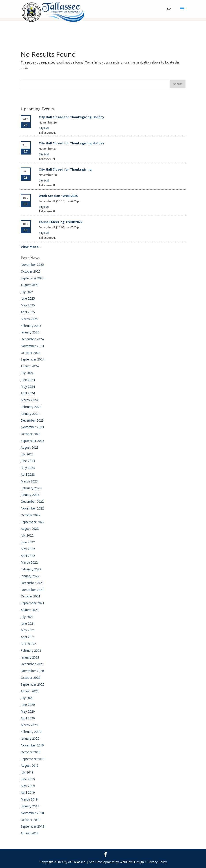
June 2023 (28, 461)
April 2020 (28, 718)
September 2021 (32, 603)
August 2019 (30, 765)
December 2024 (32, 339)
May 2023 (28, 468)
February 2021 (31, 651)
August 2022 (30, 529)
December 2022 (32, 501)
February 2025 (31, 326)
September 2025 (32, 278)
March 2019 (29, 799)
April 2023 (28, 474)
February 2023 (31, 488)
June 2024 (28, 380)
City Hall (44, 128)
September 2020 (32, 684)
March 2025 (29, 319)
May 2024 (28, 387)
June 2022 (28, 542)
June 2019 (28, 779)
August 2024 (30, 366)
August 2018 (30, 833)
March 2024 (29, 400)
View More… (31, 247)
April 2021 (28, 637)
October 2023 (31, 434)
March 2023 (29, 481)
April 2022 (28, 556)
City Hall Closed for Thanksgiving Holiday (71, 117)
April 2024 (28, 393)
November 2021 (32, 590)
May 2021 (28, 630)
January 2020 (30, 738)
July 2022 (27, 535)
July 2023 (27, 454)
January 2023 (30, 495)
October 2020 (31, 678)
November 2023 (32, 427)
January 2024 (30, 414)
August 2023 (30, 447)
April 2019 (28, 792)
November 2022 (32, 508)
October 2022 (31, 515)
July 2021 (27, 617)
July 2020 (27, 698)
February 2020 (31, 732)
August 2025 (30, 285)
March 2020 (29, 725)
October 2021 (31, 596)
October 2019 (31, 752)
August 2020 (30, 691)
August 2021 (30, 610)
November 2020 (32, 671)
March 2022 (29, 562)
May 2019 (28, 786)
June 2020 (28, 705)
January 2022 (30, 576)
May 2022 (28, 549)
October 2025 (31, 271)
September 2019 (32, 759)
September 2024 (32, 359)
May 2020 (28, 711)
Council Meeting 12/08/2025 (60, 222)
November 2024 (32, 346)
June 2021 (28, 623)
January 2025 (30, 332)
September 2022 (32, 522)
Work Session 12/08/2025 (58, 196)
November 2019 (32, 745)
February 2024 (31, 407)
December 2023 (32, 420)
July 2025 (27, 292)
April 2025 (28, 312)
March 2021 (29, 644)
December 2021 (32, 583)
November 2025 (32, 265)
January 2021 (30, 657)
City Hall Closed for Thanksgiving (65, 169)
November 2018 (32, 813)
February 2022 (31, 569)
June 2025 (28, 298)
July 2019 (27, 772)
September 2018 (32, 826)
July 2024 (27, 373)
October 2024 (31, 353)
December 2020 (32, 664)
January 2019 (30, 806)
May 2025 (28, 305)
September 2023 (32, 441)
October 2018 (31, 820)
